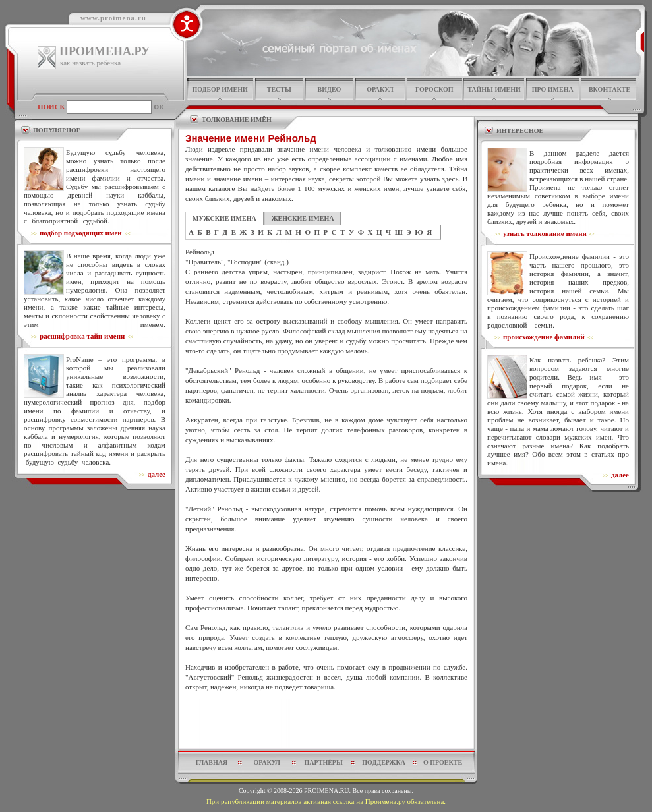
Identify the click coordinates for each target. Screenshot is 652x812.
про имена (553, 89)
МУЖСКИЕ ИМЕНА (224, 218)
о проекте (443, 762)
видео (330, 89)
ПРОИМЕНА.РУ (104, 51)
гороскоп (434, 89)
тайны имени (494, 89)
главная (212, 762)
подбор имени (220, 89)
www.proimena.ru (113, 18)
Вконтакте (609, 89)
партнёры (324, 762)
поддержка (384, 762)
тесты (279, 89)
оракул (380, 89)
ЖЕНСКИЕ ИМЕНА (303, 218)
